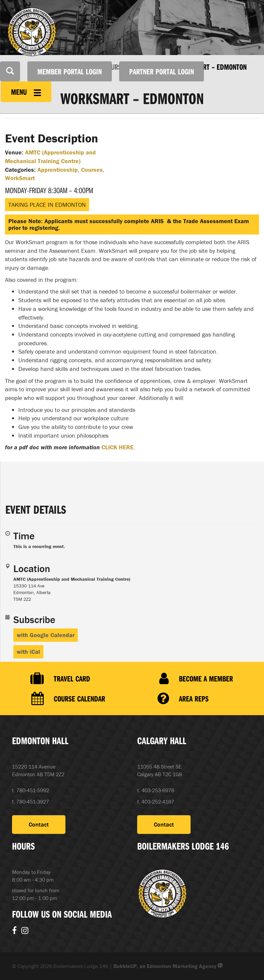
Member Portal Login (70, 71)
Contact (39, 824)
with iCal (28, 652)
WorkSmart (20, 178)
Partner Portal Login (162, 71)
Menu (26, 92)
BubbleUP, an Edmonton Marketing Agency (168, 966)
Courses (92, 170)
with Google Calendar (46, 635)
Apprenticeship (58, 170)
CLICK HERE (117, 447)
